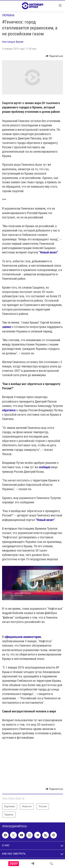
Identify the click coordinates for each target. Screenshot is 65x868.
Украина (8, 15)
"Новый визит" (49, 252)
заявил (7, 327)
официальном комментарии (23, 637)
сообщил (45, 467)
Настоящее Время (13, 42)
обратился (9, 410)
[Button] (54, 56)
